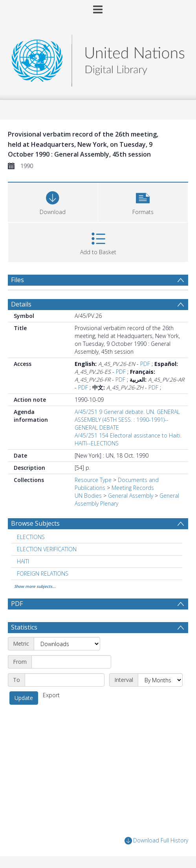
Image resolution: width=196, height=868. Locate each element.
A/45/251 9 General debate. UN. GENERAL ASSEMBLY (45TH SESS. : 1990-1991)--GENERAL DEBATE (127, 420)
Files (17, 280)
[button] (143, 201)
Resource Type (93, 480)
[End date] (65, 680)
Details (21, 304)
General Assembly (131, 496)
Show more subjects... (35, 586)
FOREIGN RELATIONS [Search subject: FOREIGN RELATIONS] (43, 573)
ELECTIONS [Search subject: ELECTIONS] (31, 537)
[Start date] (71, 662)
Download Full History (156, 841)
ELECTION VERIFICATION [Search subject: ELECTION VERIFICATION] (47, 549)
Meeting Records (133, 488)
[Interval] (160, 680)
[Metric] (67, 644)
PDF (145, 364)
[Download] (53, 201)
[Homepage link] (98, 58)
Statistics (24, 627)
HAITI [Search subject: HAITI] (23, 561)
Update (24, 698)
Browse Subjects (35, 523)
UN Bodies (88, 496)
